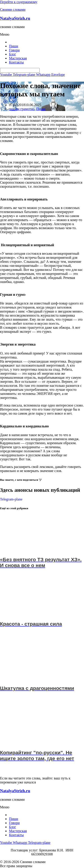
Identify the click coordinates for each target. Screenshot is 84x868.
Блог (13, 54)
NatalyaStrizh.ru (15, 18)
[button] (42, 35)
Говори (14, 50)
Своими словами (13, 10)
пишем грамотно (22, 109)
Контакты (16, 62)
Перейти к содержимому (19, 2)
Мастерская (18, 58)
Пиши (14, 46)
